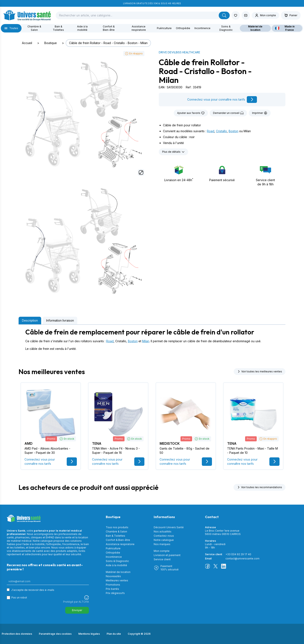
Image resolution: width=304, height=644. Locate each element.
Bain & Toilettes (58, 28)
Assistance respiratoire (139, 28)
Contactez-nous (164, 536)
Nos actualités (163, 532)
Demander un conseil (228, 113)
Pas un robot (19, 598)
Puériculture (164, 28)
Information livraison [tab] (60, 320)
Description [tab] (30, 320)
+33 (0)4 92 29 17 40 (238, 554)
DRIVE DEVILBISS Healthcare (179, 52)
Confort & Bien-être (109, 28)
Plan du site (114, 634)
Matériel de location (255, 28)
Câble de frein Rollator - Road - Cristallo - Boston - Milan (108, 43)
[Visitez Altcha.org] (87, 598)
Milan (146, 341)
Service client (162, 559)
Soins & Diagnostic (226, 28)
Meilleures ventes (117, 580)
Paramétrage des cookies (55, 634)
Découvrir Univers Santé (169, 527)
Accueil (27, 43)
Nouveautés (113, 576)
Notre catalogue (164, 540)
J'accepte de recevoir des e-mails (33, 590)
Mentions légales (89, 634)
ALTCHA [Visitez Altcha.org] (84, 602)
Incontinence (202, 28)
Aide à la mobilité (82, 28)
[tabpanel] (152, 340)
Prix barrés (112, 589)
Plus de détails (173, 152)
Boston (233, 131)
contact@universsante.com (242, 558)
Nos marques (162, 544)
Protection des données (17, 634)
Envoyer (77, 610)
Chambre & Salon (34, 28)
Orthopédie (183, 28)
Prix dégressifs (115, 593)
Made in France (285, 28)
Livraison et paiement (167, 555)
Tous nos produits (117, 527)
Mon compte (162, 551)
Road (211, 131)
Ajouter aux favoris (191, 113)
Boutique (51, 43)
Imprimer (260, 113)
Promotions (113, 585)
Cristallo (221, 131)
